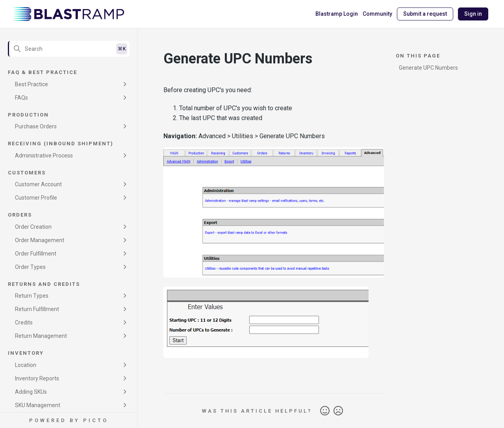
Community (377, 14)
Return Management (41, 336)
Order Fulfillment (36, 254)
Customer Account (38, 184)
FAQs (21, 98)
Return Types (32, 296)
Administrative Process (44, 156)
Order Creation (33, 227)
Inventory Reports (37, 378)
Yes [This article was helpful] (325, 411)
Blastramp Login (337, 14)
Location (26, 365)
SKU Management (38, 405)
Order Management (40, 240)
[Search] (69, 49)
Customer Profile (36, 198)
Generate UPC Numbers (428, 68)
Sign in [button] (473, 14)
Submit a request (425, 14)
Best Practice (31, 84)
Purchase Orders (36, 126)
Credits (24, 322)
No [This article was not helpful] (338, 411)
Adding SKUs (31, 392)
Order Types (30, 267)
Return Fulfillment (37, 309)
